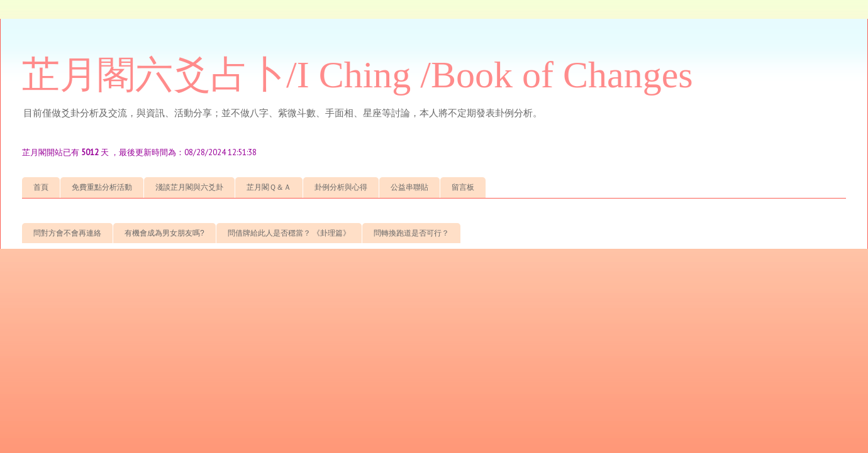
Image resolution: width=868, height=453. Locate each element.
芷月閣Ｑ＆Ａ (269, 187)
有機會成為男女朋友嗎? (164, 233)
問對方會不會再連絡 (67, 233)
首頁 (41, 187)
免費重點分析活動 (102, 187)
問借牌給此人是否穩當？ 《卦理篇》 (289, 233)
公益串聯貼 (409, 187)
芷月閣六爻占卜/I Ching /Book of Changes (358, 75)
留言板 (463, 187)
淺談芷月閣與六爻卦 (189, 187)
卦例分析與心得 (341, 187)
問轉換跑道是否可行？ (411, 233)
